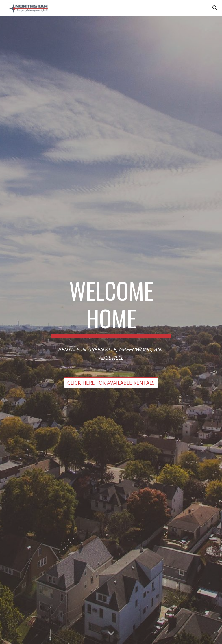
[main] (111, 307)
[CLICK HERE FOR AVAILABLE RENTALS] (111, 383)
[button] (215, 8)
